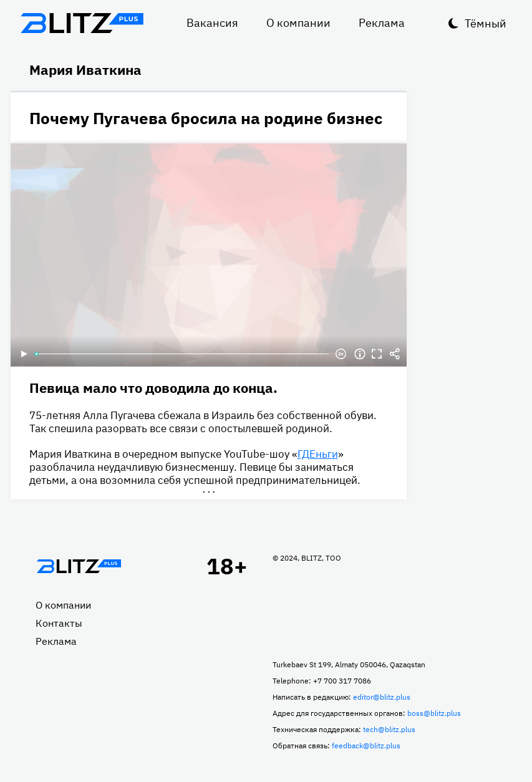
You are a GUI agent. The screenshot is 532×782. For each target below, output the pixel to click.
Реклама (382, 23)
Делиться (395, 354)
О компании (298, 23)
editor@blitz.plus (382, 697)
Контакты (59, 623)
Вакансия (212, 23)
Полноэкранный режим (377, 354)
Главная (79, 566)
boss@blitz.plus (434, 713)
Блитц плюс (82, 23)
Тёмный (486, 23)
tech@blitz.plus (389, 729)
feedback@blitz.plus (366, 746)
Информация (360, 354)
